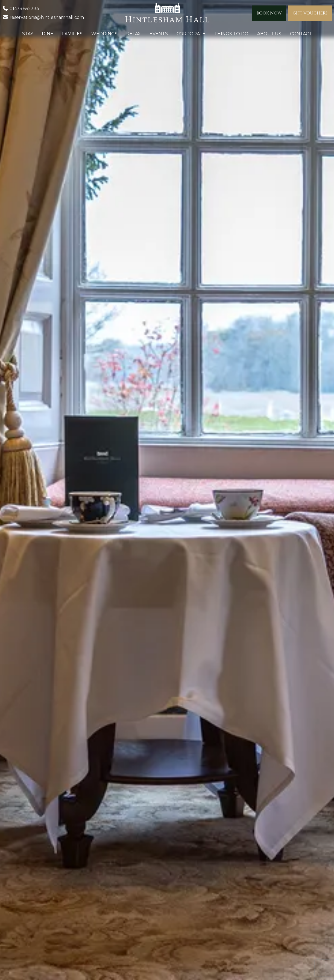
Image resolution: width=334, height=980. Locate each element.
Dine (48, 34)
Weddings (104, 34)
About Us (269, 34)
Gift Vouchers (310, 13)
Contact (301, 34)
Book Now (269, 13)
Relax (134, 34)
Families (72, 34)
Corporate (191, 34)
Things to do (231, 34)
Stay (28, 34)
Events (159, 34)
